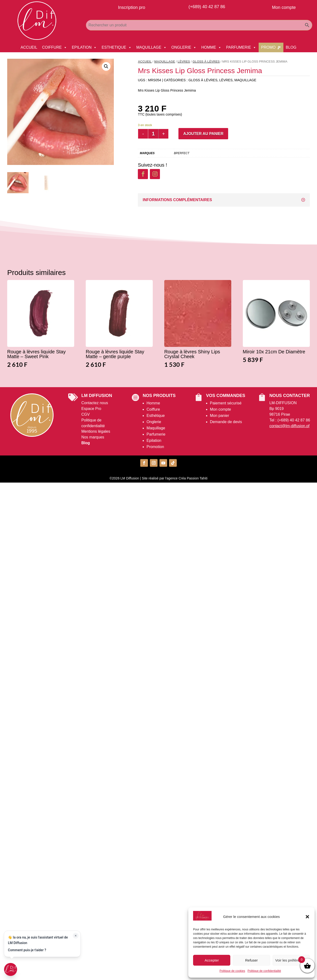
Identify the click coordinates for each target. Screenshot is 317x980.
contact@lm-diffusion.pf (290, 426)
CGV (86, 414)
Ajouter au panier (203, 134)
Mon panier (219, 416)
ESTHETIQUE (116, 47)
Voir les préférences (291, 960)
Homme (153, 403)
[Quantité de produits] (153, 134)
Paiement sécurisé (226, 403)
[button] (307, 917)
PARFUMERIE (241, 47)
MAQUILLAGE (152, 47)
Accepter (212, 960)
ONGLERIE (184, 47)
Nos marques (93, 437)
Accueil (145, 61)
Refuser (252, 960)
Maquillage (156, 428)
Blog (86, 443)
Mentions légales (96, 431)
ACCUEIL (29, 47)
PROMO (268, 47)
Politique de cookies (232, 971)
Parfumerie (156, 434)
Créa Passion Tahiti (193, 478)
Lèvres (184, 61)
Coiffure (153, 409)
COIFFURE (55, 47)
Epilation (154, 440)
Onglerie (154, 422)
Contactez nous (95, 403)
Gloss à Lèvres (206, 61)
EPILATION (84, 47)
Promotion (155, 447)
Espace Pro (91, 409)
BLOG (291, 47)
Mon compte (220, 409)
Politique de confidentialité (264, 971)
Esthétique (156, 416)
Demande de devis (226, 422)
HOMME (211, 47)
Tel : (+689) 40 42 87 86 (290, 420)
